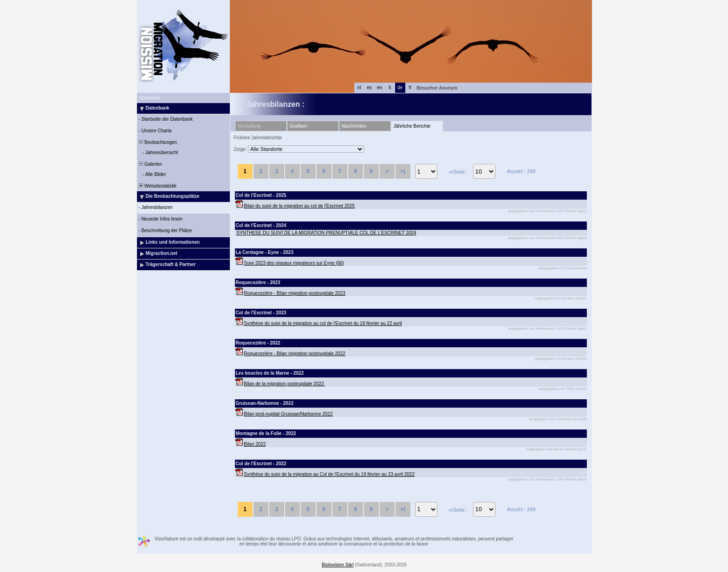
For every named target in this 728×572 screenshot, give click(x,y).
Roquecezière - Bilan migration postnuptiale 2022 (294, 354)
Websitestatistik (157, 186)
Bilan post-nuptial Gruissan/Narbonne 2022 (288, 414)
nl (359, 88)
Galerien (150, 164)
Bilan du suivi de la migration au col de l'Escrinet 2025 (299, 206)
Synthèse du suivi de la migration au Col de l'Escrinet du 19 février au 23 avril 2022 (329, 474)
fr (410, 88)
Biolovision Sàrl (338, 565)
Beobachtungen (158, 142)
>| (403, 171)
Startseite (150, 98)
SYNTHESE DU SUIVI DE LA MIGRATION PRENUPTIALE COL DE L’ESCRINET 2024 (326, 233)
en (380, 88)
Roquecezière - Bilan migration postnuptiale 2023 (294, 293)
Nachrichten (354, 126)
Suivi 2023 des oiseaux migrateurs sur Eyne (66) (294, 263)
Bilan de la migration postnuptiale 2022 (284, 384)
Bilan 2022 (255, 444)
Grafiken (299, 126)
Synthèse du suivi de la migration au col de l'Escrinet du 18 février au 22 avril (323, 323)
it (390, 88)
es (369, 88)
